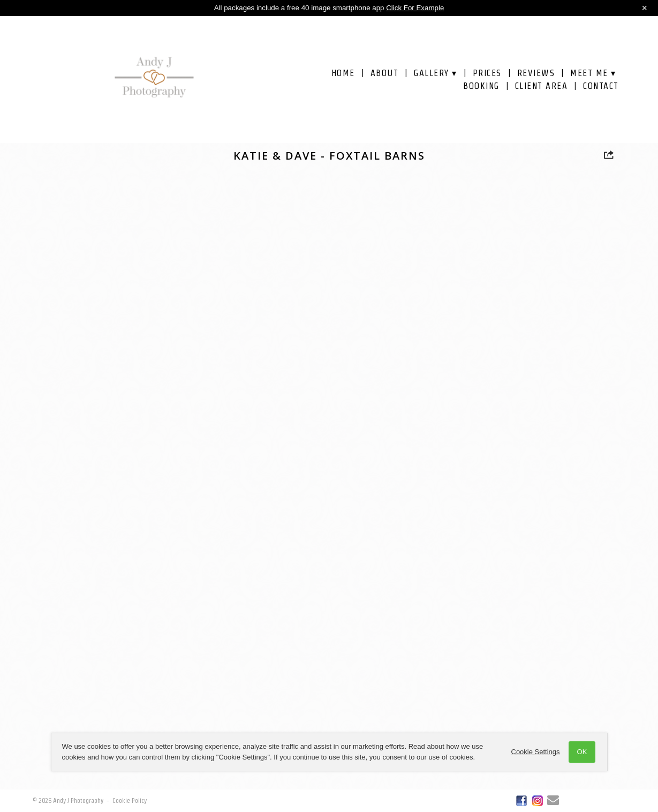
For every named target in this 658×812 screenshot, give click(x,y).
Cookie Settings (536, 752)
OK (582, 752)
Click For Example (415, 8)
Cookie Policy (130, 800)
